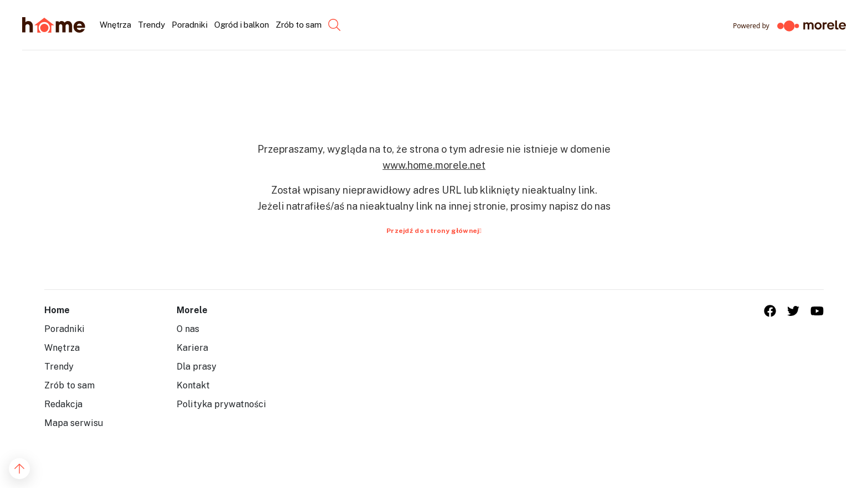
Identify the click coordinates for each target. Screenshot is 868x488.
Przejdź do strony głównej (434, 231)
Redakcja (63, 404)
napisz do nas (580, 206)
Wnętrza (62, 348)
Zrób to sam (69, 385)
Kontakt (193, 385)
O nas (188, 329)
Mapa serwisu (74, 423)
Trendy (59, 367)
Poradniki (64, 329)
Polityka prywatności (221, 404)
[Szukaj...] (325, 25)
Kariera (192, 348)
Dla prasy (197, 367)
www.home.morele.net (434, 165)
